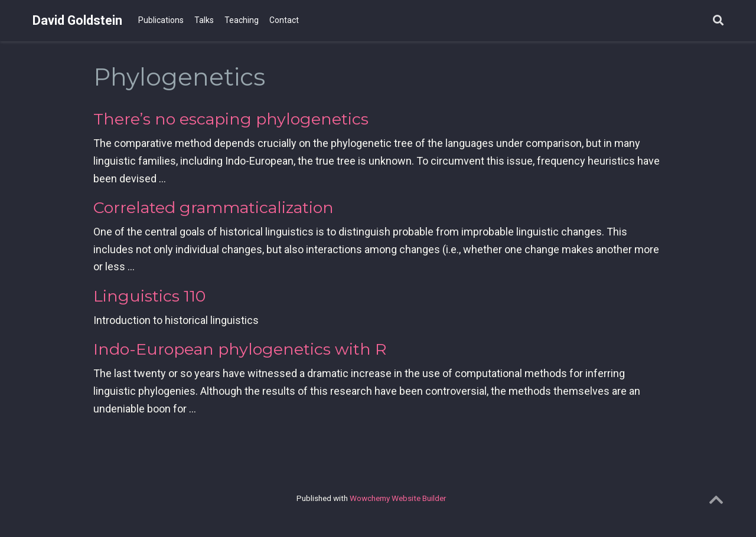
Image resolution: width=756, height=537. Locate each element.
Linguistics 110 (149, 296)
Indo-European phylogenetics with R (240, 349)
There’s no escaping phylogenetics (231, 119)
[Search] (718, 21)
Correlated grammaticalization (214, 207)
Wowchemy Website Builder (398, 498)
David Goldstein (77, 20)
